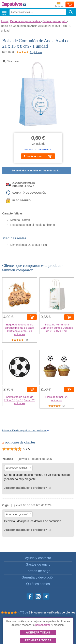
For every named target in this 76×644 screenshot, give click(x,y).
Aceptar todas (38, 632)
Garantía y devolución (38, 577)
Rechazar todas (38, 640)
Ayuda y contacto (38, 558)
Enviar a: (59, 5)
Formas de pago (38, 571)
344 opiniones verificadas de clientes (52, 612)
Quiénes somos (38, 584)
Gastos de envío (38, 564)
